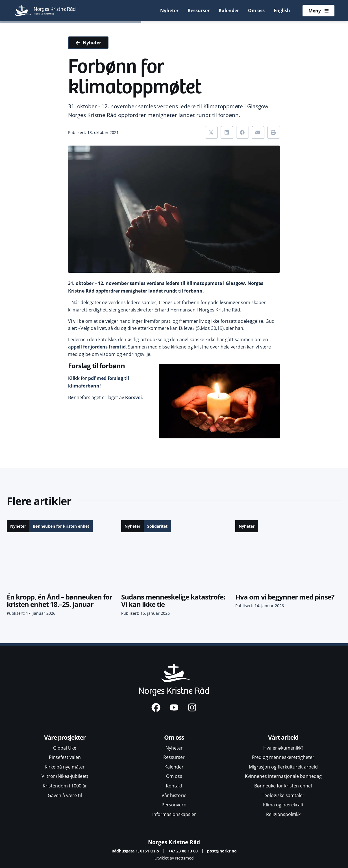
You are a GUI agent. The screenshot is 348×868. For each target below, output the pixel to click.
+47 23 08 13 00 (183, 851)
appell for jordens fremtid (97, 347)
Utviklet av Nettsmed (174, 858)
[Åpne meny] (318, 11)
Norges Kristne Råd (174, 842)
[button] (211, 132)
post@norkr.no (222, 851)
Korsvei (133, 397)
